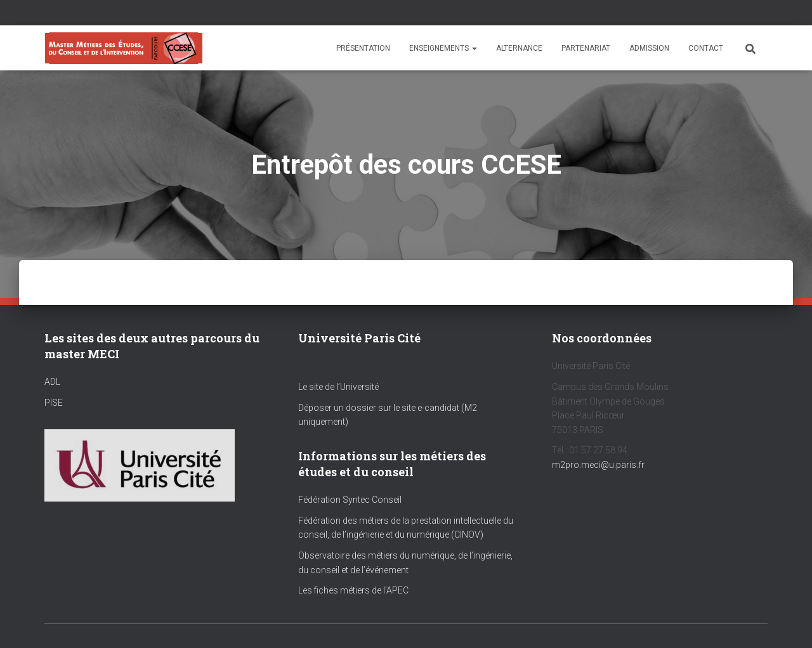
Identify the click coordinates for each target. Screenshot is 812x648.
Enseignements (443, 48)
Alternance (519, 48)
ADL (52, 382)
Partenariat (586, 48)
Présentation (363, 48)
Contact (706, 48)
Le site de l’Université (338, 387)
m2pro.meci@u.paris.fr (598, 465)
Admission (649, 48)
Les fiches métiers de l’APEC (353, 590)
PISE (54, 403)
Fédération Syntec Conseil (350, 500)
